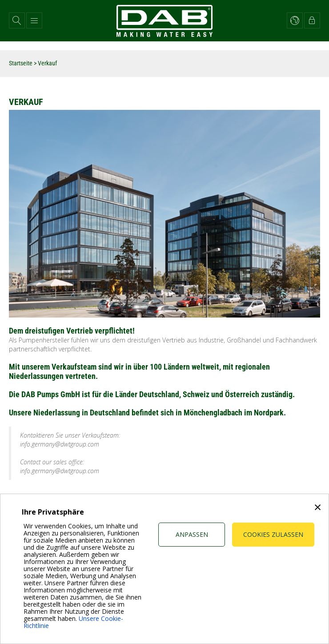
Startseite (21, 63)
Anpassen (192, 534)
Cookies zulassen (273, 534)
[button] (17, 20)
